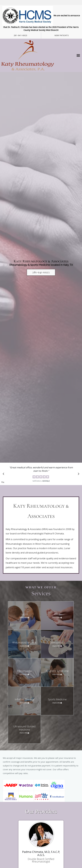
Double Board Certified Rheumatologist (41, 860)
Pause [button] (3, 482)
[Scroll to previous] (4, 475)
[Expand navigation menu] (78, 55)
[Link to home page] (37, 55)
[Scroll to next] (78, 475)
